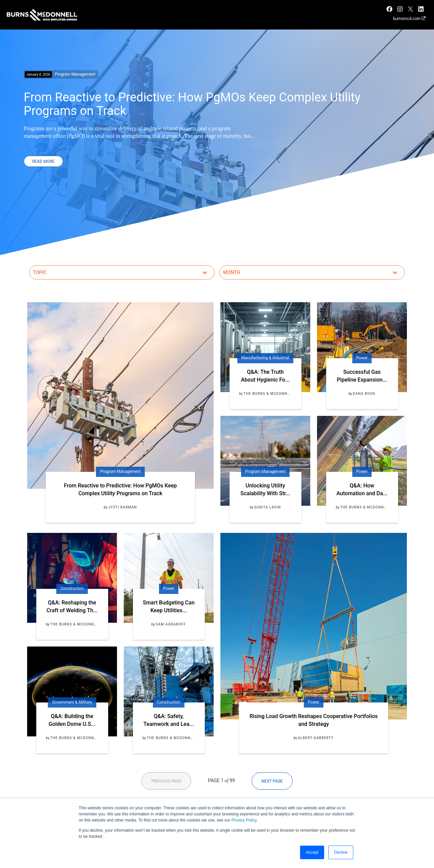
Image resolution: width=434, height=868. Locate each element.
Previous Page (166, 781)
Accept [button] (312, 852)
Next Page (272, 781)
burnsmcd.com (409, 19)
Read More (43, 161)
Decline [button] (341, 852)
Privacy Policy (244, 820)
